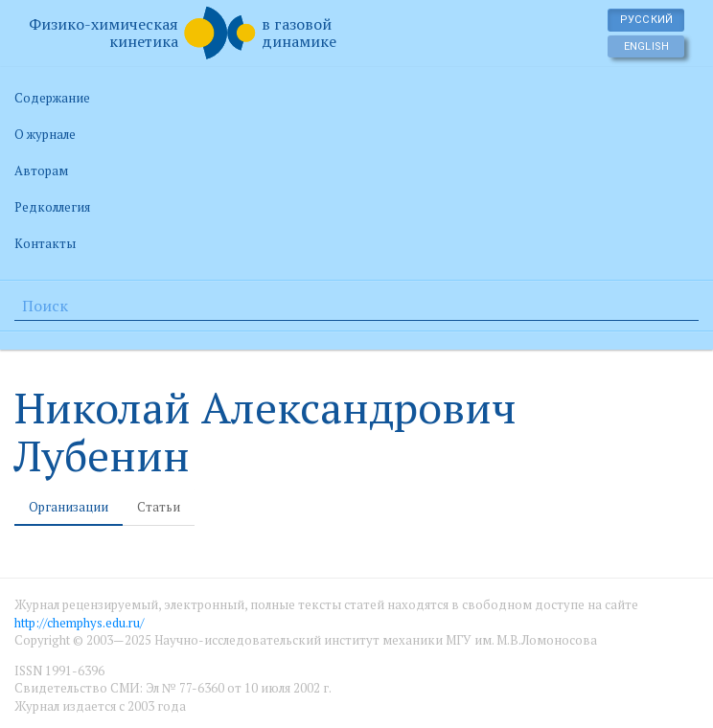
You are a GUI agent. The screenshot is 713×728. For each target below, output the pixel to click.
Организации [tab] (69, 507)
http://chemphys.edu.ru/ (79, 623)
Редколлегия (52, 207)
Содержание (52, 98)
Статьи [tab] (159, 507)
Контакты (45, 243)
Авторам (41, 171)
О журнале (45, 134)
